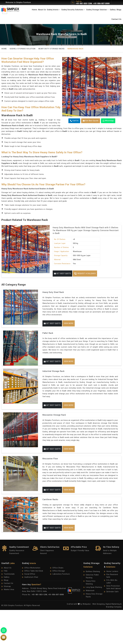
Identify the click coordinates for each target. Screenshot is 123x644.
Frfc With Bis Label (111, 616)
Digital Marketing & (114, 638)
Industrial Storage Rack (53, 385)
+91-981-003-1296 (84, 4)
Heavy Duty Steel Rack (53, 292)
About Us (42, 10)
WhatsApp (108, 121)
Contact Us (116, 19)
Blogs (119, 10)
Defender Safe (111, 626)
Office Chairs (57, 602)
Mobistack (89, 625)
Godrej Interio (54, 10)
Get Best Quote (91, 121)
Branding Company (114, 641)
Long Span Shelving (93, 621)
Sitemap (6, 621)
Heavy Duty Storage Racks (51, 49)
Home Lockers (111, 606)
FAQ (4, 605)
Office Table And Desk (33, 605)
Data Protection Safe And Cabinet (112, 621)
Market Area (8, 624)
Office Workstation (31, 602)
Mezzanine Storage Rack (54, 432)
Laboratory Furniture (60, 608)
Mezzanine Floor (50, 479)
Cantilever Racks (50, 525)
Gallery (113, 10)
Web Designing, (99, 638)
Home (34, 10)
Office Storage (57, 605)
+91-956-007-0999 (101, 4)
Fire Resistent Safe (111, 610)
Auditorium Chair (30, 611)
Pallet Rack (48, 339)
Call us (74, 121)
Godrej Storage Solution (98, 10)
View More (69, 323)
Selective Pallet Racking (91, 610)
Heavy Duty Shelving (89, 616)
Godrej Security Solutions (73, 10)
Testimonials (8, 608)
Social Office (29, 608)
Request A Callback (85, 274)
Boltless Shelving (92, 606)
